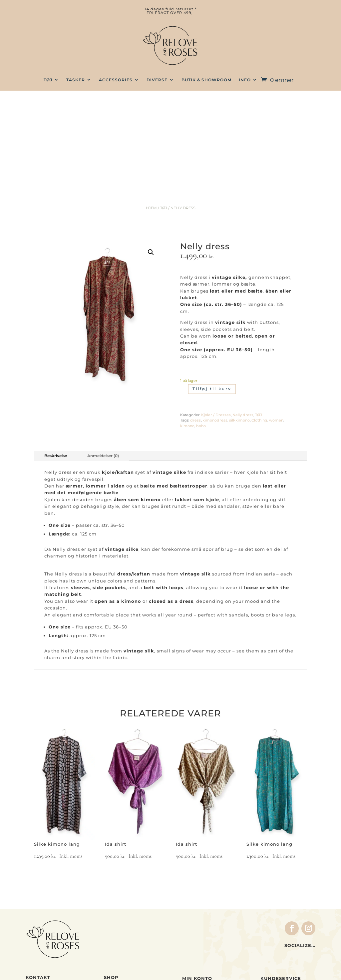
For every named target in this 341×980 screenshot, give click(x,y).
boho (201, 337)
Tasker (112, 904)
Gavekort (115, 931)
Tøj (108, 897)
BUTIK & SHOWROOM (206, 80)
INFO (245, 80)
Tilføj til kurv (212, 300)
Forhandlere (276, 925)
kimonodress (215, 331)
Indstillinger (197, 919)
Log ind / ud (197, 925)
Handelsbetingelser (285, 898)
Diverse (157, 80)
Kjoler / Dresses (216, 326)
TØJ (48, 80)
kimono (187, 337)
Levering (271, 912)
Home (111, 918)
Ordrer (190, 912)
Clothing (259, 331)
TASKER (76, 80)
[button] (151, 163)
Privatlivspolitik (281, 946)
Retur (267, 919)
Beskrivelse (56, 366)
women (276, 331)
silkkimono (239, 331)
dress (195, 331)
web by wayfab (216, 970)
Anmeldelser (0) (103, 366)
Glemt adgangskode (207, 932)
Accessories (116, 80)
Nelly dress (243, 326)
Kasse (190, 898)
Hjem (151, 119)
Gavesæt (115, 924)
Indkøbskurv (198, 905)
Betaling (271, 905)
